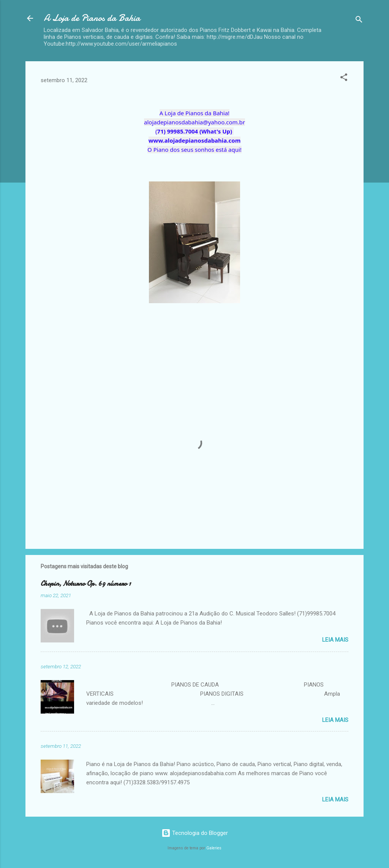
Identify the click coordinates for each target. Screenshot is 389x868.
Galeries (214, 848)
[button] (344, 79)
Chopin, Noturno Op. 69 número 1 (86, 584)
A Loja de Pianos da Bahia (92, 18)
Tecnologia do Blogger (195, 833)
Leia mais (335, 640)
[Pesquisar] (359, 21)
